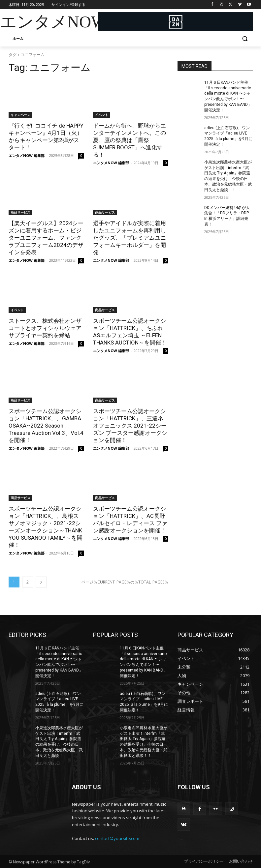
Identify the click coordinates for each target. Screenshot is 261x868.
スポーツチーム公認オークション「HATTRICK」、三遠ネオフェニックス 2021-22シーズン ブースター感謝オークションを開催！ (130, 426)
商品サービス (20, 212)
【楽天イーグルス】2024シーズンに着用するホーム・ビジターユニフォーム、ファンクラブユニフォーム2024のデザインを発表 (46, 238)
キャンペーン (20, 115)
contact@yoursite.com (117, 838)
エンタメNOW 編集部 (27, 155)
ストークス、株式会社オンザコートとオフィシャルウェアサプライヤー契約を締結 (45, 328)
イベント (102, 115)
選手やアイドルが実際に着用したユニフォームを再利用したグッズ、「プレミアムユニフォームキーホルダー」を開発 (130, 238)
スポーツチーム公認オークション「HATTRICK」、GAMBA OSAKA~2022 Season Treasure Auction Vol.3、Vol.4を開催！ (46, 426)
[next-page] (41, 582)
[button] (245, 39)
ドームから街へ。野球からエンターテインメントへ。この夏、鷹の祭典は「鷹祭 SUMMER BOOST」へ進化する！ (130, 140)
